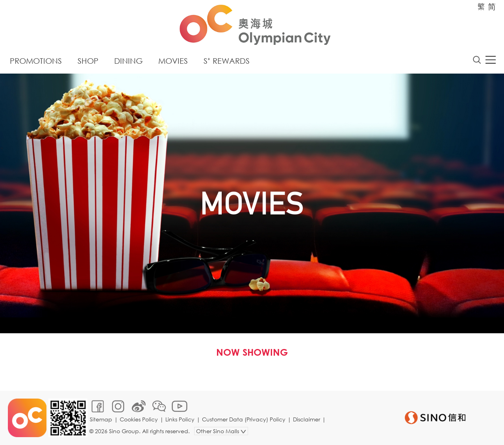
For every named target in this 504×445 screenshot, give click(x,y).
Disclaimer (307, 419)
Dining (128, 61)
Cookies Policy (139, 419)
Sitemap (101, 419)
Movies (173, 61)
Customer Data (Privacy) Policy (244, 419)
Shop (88, 61)
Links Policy (180, 419)
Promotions (36, 61)
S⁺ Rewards (227, 61)
